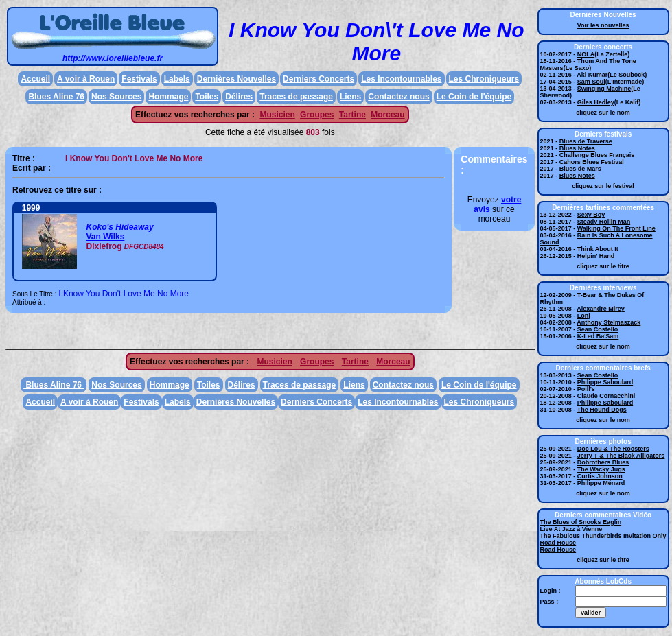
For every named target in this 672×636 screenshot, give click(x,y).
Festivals (139, 79)
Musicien (277, 115)
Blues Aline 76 (56, 97)
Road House (558, 543)
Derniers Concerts (318, 79)
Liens (350, 97)
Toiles (207, 97)
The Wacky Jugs (601, 469)
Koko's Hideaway (119, 227)
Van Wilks (105, 237)
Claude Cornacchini (606, 396)
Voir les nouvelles (603, 25)
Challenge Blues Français (597, 155)
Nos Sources (116, 97)
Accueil (35, 79)
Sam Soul (591, 82)
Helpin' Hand (596, 256)
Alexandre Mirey (601, 309)
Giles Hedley (596, 102)
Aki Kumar (592, 75)
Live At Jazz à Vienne (571, 529)
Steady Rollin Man (604, 222)
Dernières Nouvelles (236, 79)
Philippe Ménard (601, 483)
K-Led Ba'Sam (598, 336)
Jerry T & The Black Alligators (621, 456)
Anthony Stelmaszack (609, 322)
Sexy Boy (591, 215)
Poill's (586, 389)
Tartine (352, 115)
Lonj (584, 316)
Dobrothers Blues (603, 462)
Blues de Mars (580, 169)
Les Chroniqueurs (484, 79)
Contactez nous (398, 97)
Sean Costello (598, 329)
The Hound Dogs (602, 410)
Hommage (168, 97)
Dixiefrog (104, 246)
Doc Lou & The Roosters (613, 449)
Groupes (317, 115)
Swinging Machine (604, 89)
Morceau (387, 115)
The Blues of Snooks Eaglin (581, 522)
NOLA (586, 54)
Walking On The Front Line (616, 228)
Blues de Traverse (586, 141)
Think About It (598, 249)
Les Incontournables (401, 79)
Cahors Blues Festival (592, 162)
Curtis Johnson (600, 476)
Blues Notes (577, 148)
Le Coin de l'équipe (474, 97)
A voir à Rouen (86, 79)
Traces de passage (296, 97)
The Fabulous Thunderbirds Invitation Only (603, 536)
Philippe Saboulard (605, 382)
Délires (239, 97)
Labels (177, 79)
